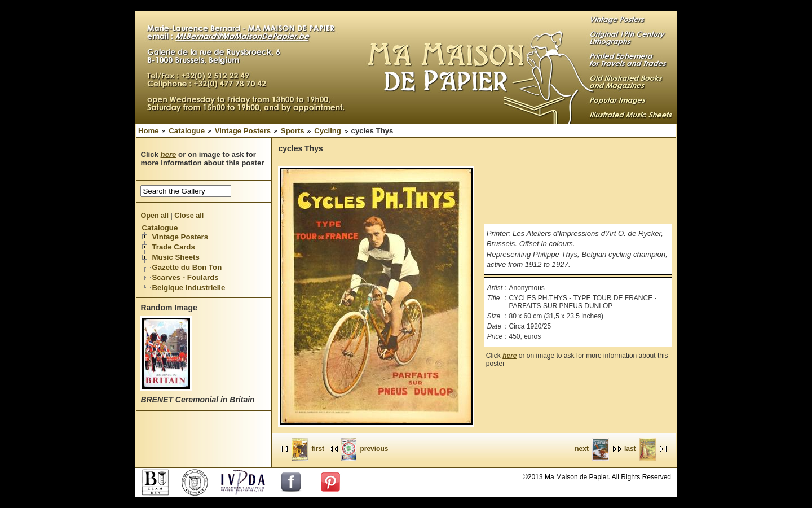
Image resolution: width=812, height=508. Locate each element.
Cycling (328, 131)
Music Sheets (175, 257)
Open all (155, 216)
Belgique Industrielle (188, 288)
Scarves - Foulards (185, 277)
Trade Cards (173, 247)
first (308, 449)
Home (149, 131)
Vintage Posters (243, 131)
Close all (189, 216)
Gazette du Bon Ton (187, 267)
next (592, 449)
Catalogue (187, 131)
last (640, 449)
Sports (293, 131)
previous (365, 449)
